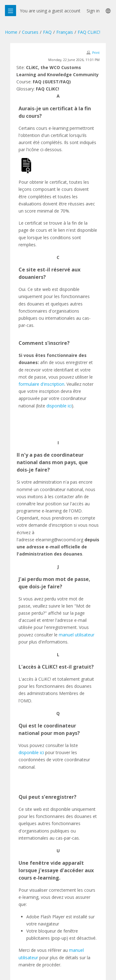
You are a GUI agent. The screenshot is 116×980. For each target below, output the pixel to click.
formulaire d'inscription (41, 384)
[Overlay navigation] (11, 11)
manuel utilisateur (77, 635)
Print (96, 53)
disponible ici (59, 406)
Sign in (93, 11)
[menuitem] (108, 11)
